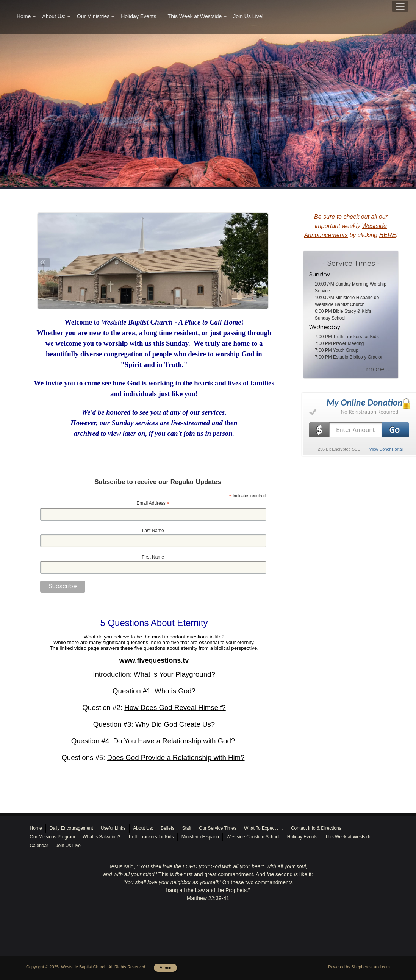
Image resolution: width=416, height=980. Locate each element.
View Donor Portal (386, 449)
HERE (388, 235)
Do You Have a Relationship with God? (174, 741)
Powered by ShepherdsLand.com (359, 967)
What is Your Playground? (174, 674)
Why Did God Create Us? (175, 724)
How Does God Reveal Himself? (175, 708)
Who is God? (175, 691)
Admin (165, 968)
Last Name (153, 531)
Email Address (153, 504)
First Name (153, 557)
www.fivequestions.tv (154, 660)
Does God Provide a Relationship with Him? (176, 758)
